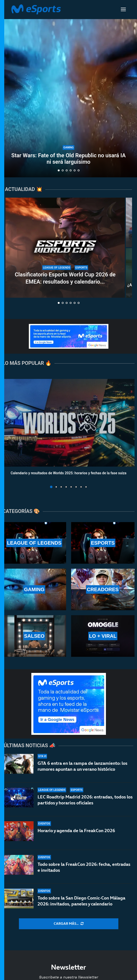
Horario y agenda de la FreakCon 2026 (76, 831)
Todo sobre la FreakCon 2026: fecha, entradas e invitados (84, 867)
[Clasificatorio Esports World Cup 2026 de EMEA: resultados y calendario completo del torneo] (65, 248)
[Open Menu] (123, 9)
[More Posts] (69, 924)
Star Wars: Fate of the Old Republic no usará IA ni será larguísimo (68, 159)
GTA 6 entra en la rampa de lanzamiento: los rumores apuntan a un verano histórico (82, 766)
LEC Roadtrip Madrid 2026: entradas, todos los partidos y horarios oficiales (85, 800)
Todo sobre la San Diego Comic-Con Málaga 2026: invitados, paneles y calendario (81, 901)
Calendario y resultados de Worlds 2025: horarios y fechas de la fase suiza (69, 473)
